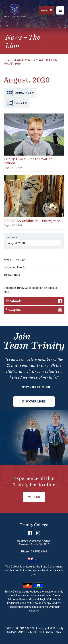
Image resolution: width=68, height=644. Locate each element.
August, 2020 (12, 64)
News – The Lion (46, 60)
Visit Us (34, 497)
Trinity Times (12, 275)
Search (45, 10)
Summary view (20, 93)
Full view (16, 103)
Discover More (34, 402)
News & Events (23, 60)
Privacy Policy (53, 632)
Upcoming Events (15, 267)
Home (7, 60)
